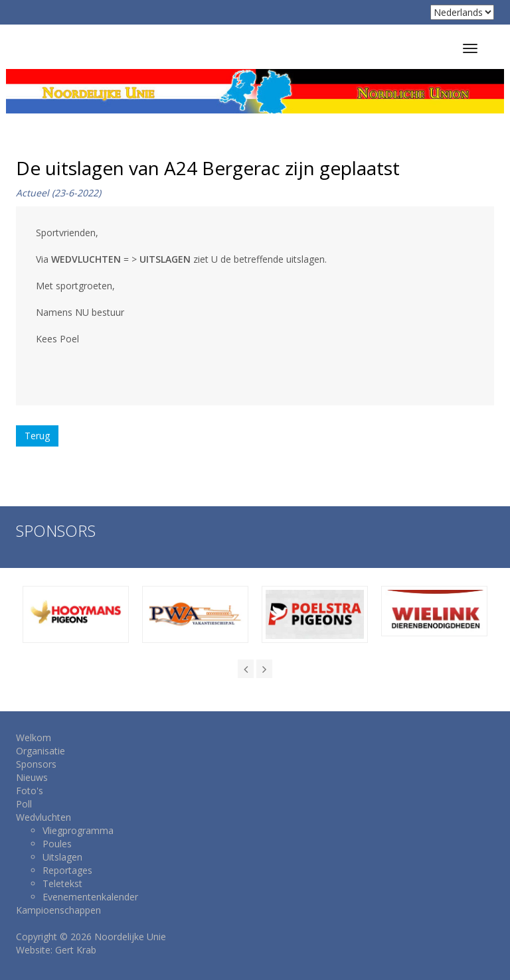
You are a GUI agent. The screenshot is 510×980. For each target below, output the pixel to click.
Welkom (34, 737)
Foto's (30, 791)
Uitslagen (62, 857)
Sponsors (36, 764)
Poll (24, 804)
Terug (37, 436)
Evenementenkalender (90, 897)
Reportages (67, 870)
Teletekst (62, 883)
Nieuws (32, 777)
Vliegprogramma (78, 830)
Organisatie (41, 751)
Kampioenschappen (58, 910)
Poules (57, 844)
